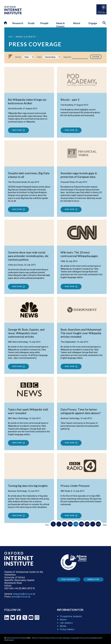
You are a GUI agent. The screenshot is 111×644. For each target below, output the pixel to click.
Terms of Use (37, 638)
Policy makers (67, 629)
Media (63, 626)
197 (87, 524)
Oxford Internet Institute (16, 638)
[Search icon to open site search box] (105, 23)
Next (105, 525)
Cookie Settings (63, 638)
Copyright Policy (78, 638)
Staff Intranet (69, 579)
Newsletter (93, 579)
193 (65, 524)
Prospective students (71, 616)
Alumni (63, 620)
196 (81, 524)
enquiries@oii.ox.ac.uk (24, 594)
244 (98, 524)
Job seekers (66, 623)
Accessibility (91, 638)
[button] (6, 23)
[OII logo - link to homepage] (13, 13)
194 (70, 524)
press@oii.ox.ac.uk (21, 597)
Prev (47, 525)
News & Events (26, 37)
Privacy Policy (50, 638)
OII (11, 37)
